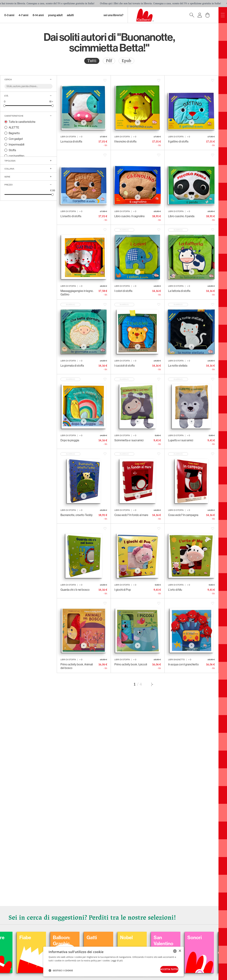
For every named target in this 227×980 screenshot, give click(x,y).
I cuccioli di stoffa (124, 366)
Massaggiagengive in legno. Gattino (77, 293)
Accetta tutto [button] (164, 969)
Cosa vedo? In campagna (183, 515)
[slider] (5, 105)
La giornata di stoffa (72, 366)
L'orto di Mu (175, 590)
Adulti (70, 15)
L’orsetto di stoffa (71, 216)
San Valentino (204, 938)
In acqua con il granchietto (183, 664)
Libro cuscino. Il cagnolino (130, 216)
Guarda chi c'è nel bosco (75, 590)
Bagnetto (14, 133)
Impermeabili (16, 144)
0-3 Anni (9, 15)
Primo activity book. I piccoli (131, 664)
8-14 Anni (38, 15)
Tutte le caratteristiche (22, 122)
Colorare (26, 935)
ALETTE (14, 127)
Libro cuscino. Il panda (181, 216)
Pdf (109, 61)
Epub (126, 61)
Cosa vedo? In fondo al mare (131, 515)
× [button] (180, 949)
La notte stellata (178, 366)
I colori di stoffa (123, 291)
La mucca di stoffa (71, 141)
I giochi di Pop (123, 590)
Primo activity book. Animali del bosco (77, 666)
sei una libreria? (113, 15)
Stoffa (12, 150)
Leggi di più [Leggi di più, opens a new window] (117, 959)
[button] (61, 970)
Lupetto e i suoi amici (181, 440)
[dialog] (113, 961)
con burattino (16, 156)
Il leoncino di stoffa (125, 141)
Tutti (92, 61)
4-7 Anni (23, 15)
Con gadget (16, 139)
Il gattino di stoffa (178, 141)
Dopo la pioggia (70, 440)
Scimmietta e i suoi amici (129, 440)
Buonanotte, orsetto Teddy (77, 515)
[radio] (92, 61)
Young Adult (55, 15)
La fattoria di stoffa (179, 291)
